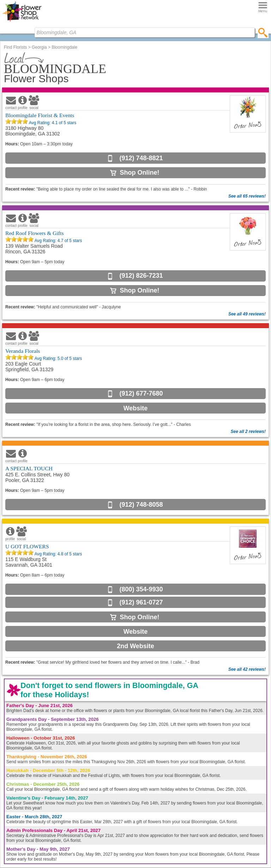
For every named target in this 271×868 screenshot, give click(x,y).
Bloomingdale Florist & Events (40, 115)
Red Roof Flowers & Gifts (34, 233)
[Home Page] (22, 22)
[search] (263, 32)
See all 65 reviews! (247, 196)
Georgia (39, 47)
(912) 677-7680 (141, 393)
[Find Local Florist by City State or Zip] (145, 32)
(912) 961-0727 (141, 602)
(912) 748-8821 (141, 158)
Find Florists (15, 47)
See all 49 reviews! (247, 314)
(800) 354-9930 (141, 589)
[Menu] (263, 8)
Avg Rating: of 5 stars (52, 123)
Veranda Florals (23, 351)
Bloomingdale (64, 47)
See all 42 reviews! (247, 669)
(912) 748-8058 (141, 505)
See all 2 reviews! (248, 432)
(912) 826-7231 (141, 276)
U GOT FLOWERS (27, 546)
